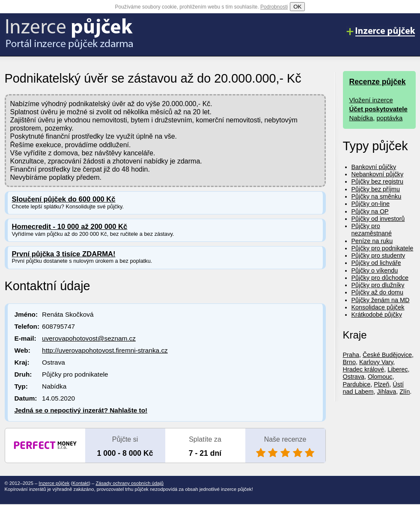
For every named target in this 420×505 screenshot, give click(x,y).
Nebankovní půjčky (378, 174)
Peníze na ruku (372, 241)
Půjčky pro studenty (378, 255)
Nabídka (361, 118)
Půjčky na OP (370, 211)
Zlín (405, 392)
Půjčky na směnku (377, 196)
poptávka (390, 118)
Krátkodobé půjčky (377, 315)
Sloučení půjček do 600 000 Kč (64, 199)
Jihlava (387, 392)
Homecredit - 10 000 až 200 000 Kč (70, 227)
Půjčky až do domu (378, 292)
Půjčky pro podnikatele (383, 248)
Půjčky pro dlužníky (378, 285)
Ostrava (354, 377)
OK (297, 7)
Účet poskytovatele (378, 109)
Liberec (398, 369)
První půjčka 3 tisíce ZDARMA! (64, 254)
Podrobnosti (274, 7)
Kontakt (80, 483)
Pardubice (357, 384)
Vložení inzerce (371, 100)
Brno (349, 362)
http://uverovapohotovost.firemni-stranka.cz (105, 350)
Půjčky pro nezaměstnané (372, 230)
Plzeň (381, 384)
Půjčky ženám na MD (381, 300)
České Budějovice (387, 355)
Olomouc (380, 377)
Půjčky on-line (371, 204)
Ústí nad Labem (373, 388)
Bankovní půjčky (374, 167)
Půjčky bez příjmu (376, 189)
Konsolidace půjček (378, 307)
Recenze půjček (378, 82)
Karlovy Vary (376, 362)
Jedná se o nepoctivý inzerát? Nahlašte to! (81, 410)
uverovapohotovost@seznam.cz (89, 338)
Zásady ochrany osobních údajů (130, 483)
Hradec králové (364, 369)
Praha (351, 355)
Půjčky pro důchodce (380, 278)
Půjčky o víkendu (375, 270)
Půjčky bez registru (378, 181)
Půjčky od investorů (378, 219)
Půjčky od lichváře (376, 263)
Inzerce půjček (54, 483)
